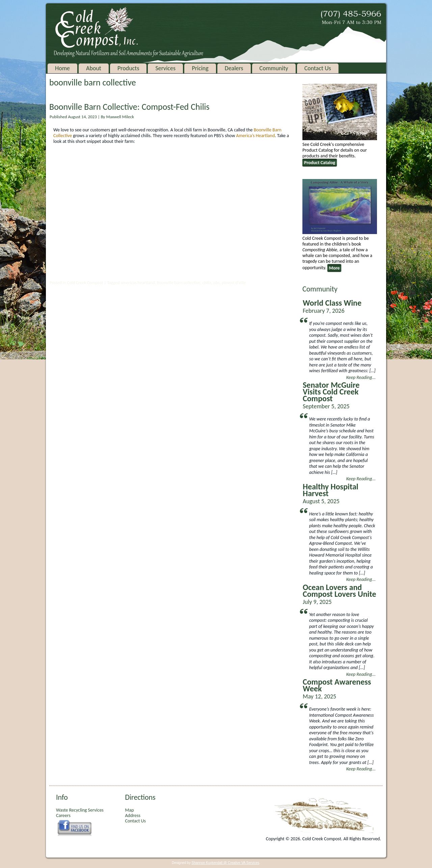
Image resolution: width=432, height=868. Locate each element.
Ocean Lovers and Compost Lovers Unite (340, 591)
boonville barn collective (179, 283)
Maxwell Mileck (120, 117)
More (334, 268)
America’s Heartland (256, 136)
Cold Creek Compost (85, 283)
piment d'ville (234, 283)
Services (165, 68)
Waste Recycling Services (80, 810)
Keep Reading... (361, 377)
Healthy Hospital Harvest (331, 490)
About (94, 68)
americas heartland (138, 283)
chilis (207, 283)
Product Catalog (320, 163)
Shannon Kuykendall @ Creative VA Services (225, 863)
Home (62, 68)
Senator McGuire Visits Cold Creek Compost (331, 392)
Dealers (234, 68)
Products (128, 68)
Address (132, 815)
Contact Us (317, 68)
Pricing (200, 68)
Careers (63, 815)
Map (129, 810)
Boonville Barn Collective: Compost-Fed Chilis (129, 107)
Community (274, 68)
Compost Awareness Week (337, 685)
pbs (217, 283)
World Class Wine (332, 303)
